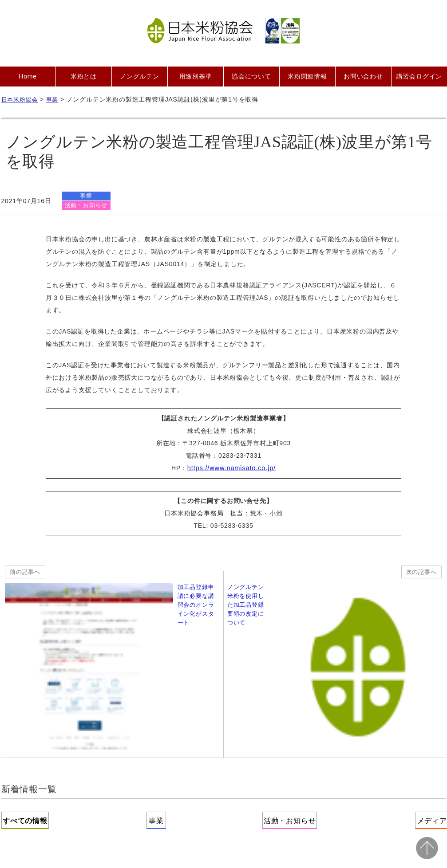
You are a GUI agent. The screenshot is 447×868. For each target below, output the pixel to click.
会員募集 (114, 757)
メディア (402, 695)
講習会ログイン (419, 76)
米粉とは (84, 76)
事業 (87, 196)
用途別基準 (196, 76)
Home (28, 76)
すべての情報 (45, 695)
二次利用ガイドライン (344, 757)
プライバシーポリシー (265, 757)
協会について (251, 76)
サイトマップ (410, 757)
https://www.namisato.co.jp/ (231, 469)
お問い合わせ (363, 76)
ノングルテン (140, 76)
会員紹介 (153, 757)
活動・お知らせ (87, 206)
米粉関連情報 (307, 76)
